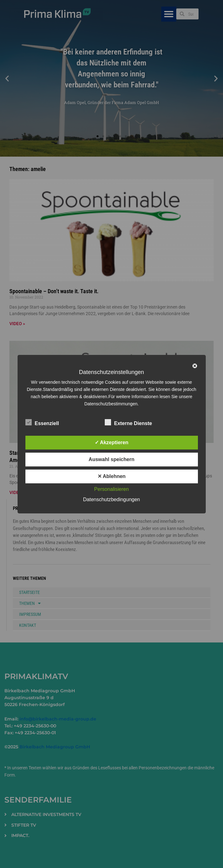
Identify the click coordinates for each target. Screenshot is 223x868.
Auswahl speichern (112, 459)
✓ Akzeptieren (112, 442)
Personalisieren (111, 489)
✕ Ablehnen (112, 476)
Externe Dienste (128, 422)
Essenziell (42, 422)
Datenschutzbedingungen (111, 499)
